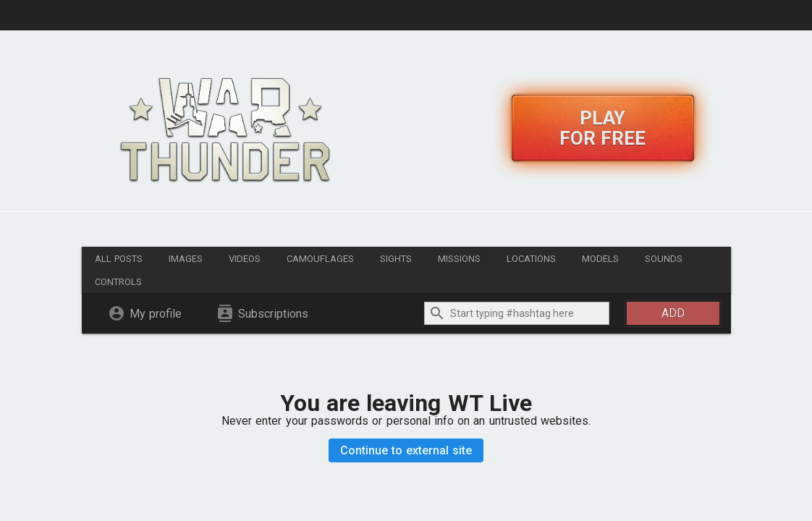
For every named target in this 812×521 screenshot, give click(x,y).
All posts (119, 259)
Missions (459, 259)
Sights (396, 259)
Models (600, 259)
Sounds (664, 259)
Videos (245, 259)
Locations (531, 259)
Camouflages (320, 259)
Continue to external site (406, 450)
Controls (118, 282)
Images (186, 259)
